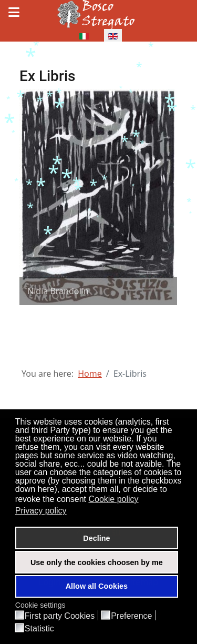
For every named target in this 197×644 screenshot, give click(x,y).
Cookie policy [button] (113, 499)
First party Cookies (60, 616)
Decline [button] (96, 538)
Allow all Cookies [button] (97, 586)
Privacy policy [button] (41, 511)
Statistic (39, 629)
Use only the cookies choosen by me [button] (97, 562)
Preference (131, 616)
